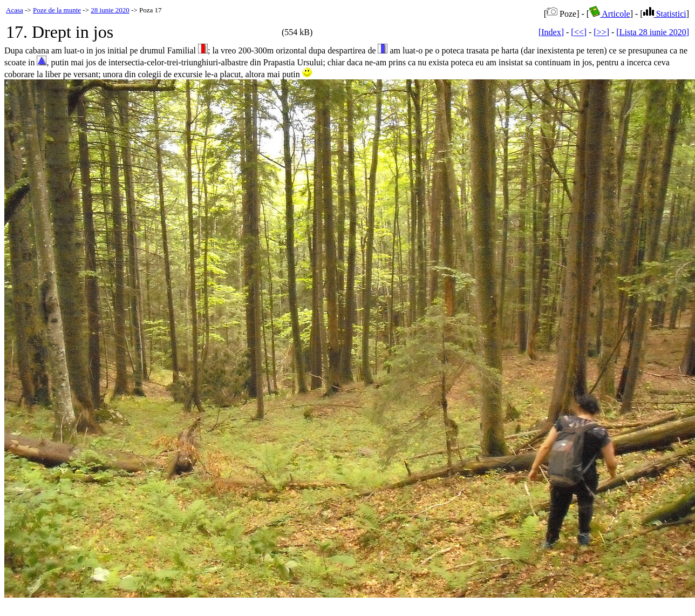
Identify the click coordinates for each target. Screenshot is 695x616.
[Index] (551, 32)
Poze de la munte (57, 10)
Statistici (665, 14)
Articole (610, 14)
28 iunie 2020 (110, 10)
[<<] (579, 32)
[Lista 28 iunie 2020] (653, 32)
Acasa (15, 10)
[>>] (601, 32)
